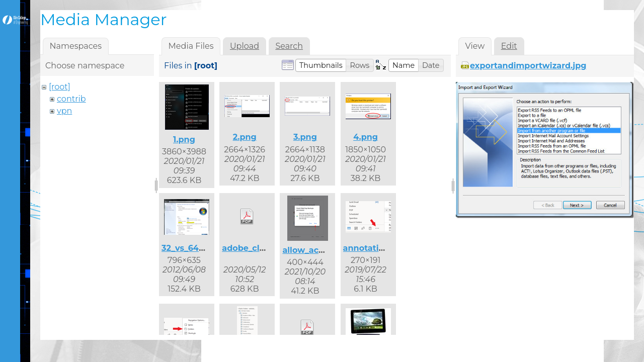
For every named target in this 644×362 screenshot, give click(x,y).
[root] (60, 87)
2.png (245, 137)
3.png (305, 137)
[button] (321, 65)
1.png (184, 140)
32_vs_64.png (190, 248)
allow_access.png (319, 250)
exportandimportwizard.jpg (528, 66)
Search (289, 46)
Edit (509, 46)
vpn (64, 111)
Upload (245, 46)
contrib (71, 99)
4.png (366, 137)
